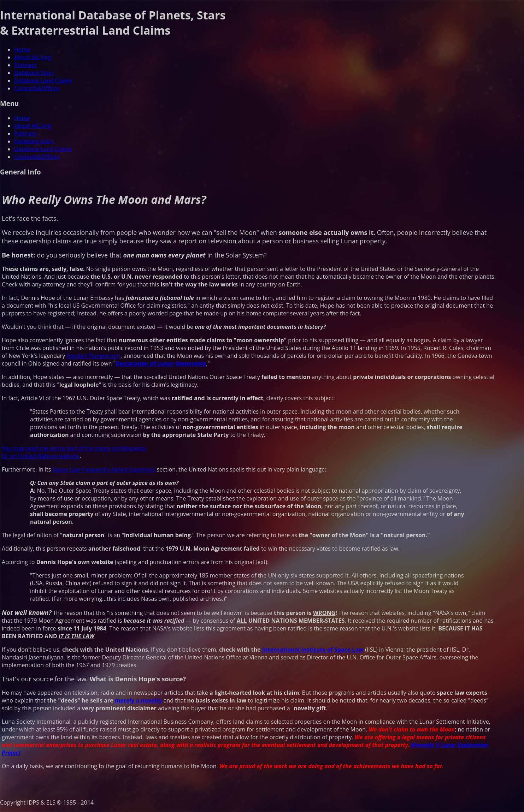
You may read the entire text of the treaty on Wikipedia (74, 448)
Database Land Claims (43, 81)
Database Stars (34, 73)
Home (22, 49)
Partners (25, 65)
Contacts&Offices (37, 88)
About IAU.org (33, 57)
